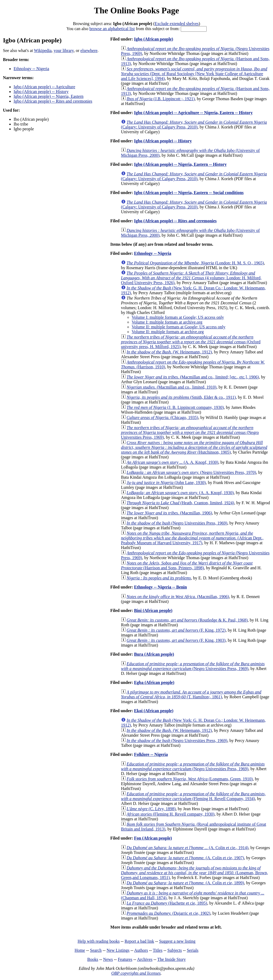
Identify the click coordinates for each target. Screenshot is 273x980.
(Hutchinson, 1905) (194, 447)
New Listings (118, 950)
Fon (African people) (153, 838)
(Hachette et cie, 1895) (167, 903)
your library (64, 51)
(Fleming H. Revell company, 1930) (171, 814)
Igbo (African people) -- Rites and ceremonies (53, 101)
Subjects (175, 950)
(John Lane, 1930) (166, 483)
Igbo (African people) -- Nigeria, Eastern (49, 96)
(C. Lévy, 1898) (151, 809)
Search (96, 950)
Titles (158, 950)
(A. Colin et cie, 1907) (185, 858)
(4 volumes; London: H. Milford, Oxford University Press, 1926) (191, 278)
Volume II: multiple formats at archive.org (168, 332)
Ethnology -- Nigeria (31, 69)
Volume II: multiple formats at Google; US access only (179, 327)
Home (80, 950)
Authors (141, 950)
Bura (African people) (154, 654)
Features (125, 959)
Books (93, 959)
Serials (193, 950)
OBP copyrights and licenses (136, 973)
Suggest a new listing (177, 941)
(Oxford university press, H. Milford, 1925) (191, 342)
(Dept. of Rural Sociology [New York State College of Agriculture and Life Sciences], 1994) (194, 74)
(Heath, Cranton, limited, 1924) (180, 503)
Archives (145, 959)
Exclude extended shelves (177, 24)
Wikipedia (43, 51)
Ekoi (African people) (154, 711)
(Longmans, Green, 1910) (190, 779)
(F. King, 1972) (176, 630)
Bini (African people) (153, 610)
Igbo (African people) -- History (41, 92)
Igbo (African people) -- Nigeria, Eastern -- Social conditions (189, 193)
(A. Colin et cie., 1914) (188, 848)
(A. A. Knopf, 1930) (172, 462)
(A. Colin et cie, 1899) (185, 883)
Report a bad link (139, 941)
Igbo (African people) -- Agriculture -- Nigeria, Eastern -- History (193, 113)
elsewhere (89, 51)
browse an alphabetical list (112, 29)
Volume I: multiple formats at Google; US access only (178, 317)
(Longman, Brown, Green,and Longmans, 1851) (194, 873)
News (108, 959)
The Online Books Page (136, 10)
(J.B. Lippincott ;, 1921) (161, 99)
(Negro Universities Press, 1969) (190, 432)
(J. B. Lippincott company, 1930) (175, 407)
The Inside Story (172, 959)
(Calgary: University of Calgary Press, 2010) (194, 125)
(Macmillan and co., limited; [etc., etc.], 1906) (193, 377)
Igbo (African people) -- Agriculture (44, 87)
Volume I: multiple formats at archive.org (167, 322)
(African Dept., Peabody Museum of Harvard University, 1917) (192, 538)
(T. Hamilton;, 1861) (191, 694)
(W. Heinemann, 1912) (169, 352)
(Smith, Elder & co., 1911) (181, 397)
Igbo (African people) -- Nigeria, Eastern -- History (180, 164)
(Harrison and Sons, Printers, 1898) (187, 565)
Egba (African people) (154, 682)
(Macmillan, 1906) (169, 513)
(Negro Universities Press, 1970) (191, 472)
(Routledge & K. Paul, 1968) (187, 620)
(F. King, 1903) (176, 640)
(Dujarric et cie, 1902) (168, 913)
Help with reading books (99, 941)
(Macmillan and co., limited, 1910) (172, 387)
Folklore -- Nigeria (151, 754)
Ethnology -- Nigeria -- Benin (160, 587)
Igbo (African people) (154, 39)
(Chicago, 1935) (162, 418)
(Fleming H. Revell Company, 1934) (193, 796)
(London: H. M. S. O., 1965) (195, 263)
